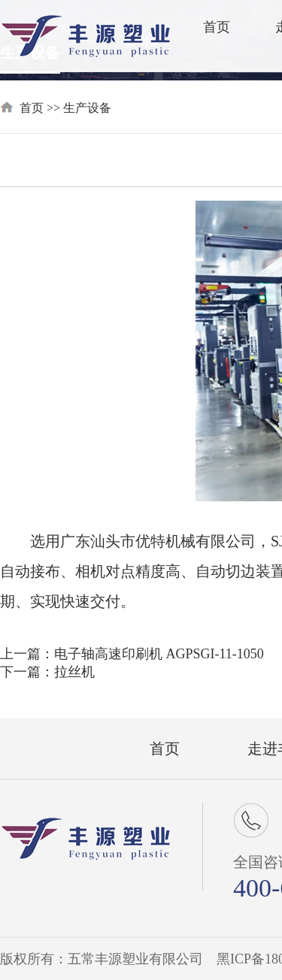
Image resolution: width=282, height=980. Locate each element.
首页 (217, 27)
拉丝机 (74, 672)
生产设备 (87, 108)
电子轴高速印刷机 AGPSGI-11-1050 (159, 654)
